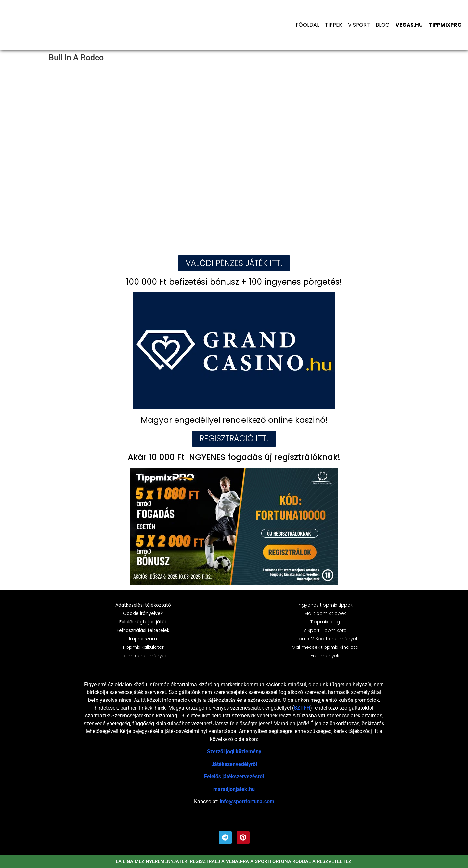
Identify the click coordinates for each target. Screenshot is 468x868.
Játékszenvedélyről (234, 764)
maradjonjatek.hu (234, 789)
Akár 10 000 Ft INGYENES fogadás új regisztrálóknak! (234, 457)
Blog (383, 25)
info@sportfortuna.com (247, 801)
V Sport (359, 25)
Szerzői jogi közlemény (234, 751)
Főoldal (307, 25)
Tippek (334, 25)
